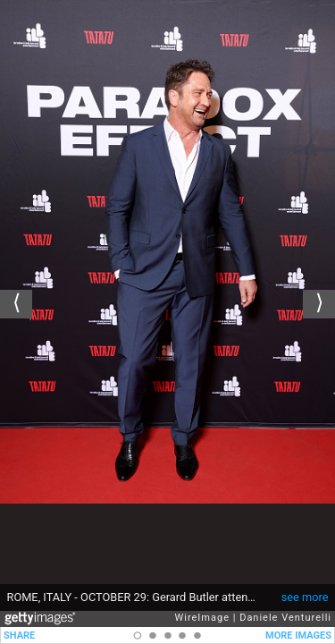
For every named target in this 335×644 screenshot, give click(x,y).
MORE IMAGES (298, 636)
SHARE (19, 636)
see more (305, 597)
